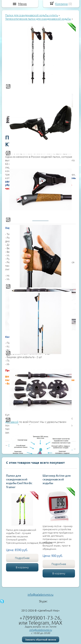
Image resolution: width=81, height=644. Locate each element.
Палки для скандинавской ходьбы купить (32, 15)
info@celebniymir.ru (40, 594)
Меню (22, 4)
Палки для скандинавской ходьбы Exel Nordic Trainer (19, 481)
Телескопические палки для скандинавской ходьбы (38, 19)
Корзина (61, 4)
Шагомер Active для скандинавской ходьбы (57, 479)
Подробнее (22, 558)
